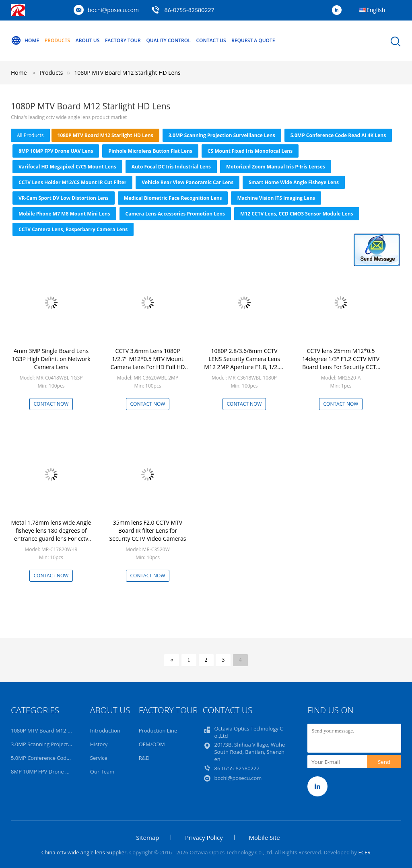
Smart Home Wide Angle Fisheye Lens (294, 182)
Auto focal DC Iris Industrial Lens (171, 167)
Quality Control (168, 40)
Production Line (158, 731)
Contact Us (211, 40)
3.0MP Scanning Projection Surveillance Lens (222, 135)
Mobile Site (264, 837)
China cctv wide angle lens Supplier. (85, 852)
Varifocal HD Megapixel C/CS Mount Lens (67, 167)
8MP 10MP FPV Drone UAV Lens (56, 151)
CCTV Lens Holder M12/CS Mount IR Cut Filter (72, 182)
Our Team (102, 772)
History (99, 744)
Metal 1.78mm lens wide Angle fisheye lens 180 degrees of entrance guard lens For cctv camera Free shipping (51, 535)
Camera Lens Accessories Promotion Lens (175, 214)
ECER (364, 852)
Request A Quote (253, 40)
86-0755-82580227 (190, 10)
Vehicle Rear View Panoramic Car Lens (187, 182)
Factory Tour (123, 40)
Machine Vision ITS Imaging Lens (276, 198)
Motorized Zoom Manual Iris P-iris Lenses (276, 167)
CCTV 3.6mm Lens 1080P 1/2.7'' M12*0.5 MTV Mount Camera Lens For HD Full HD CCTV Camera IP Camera (148, 363)
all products (30, 135)
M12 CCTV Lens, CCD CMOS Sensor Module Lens (297, 214)
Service (99, 758)
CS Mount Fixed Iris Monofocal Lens (250, 151)
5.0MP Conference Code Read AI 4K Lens (338, 135)
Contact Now (51, 404)
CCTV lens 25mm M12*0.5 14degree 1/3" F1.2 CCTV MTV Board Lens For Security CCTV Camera (341, 363)
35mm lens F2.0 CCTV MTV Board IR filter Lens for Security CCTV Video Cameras (147, 530)
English (376, 10)
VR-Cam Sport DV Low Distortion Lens (64, 198)
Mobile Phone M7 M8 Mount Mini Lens (64, 214)
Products (57, 40)
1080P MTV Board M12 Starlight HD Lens (127, 73)
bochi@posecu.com (113, 10)
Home (25, 41)
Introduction (105, 731)
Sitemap (147, 837)
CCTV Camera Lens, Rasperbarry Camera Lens (73, 229)
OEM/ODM (152, 744)
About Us (88, 40)
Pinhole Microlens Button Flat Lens (150, 151)
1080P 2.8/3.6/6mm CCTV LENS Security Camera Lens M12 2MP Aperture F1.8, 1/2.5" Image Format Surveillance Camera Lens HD (244, 367)
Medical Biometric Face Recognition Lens (173, 198)
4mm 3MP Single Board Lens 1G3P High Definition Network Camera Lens (51, 359)
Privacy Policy (204, 837)
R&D (144, 758)
